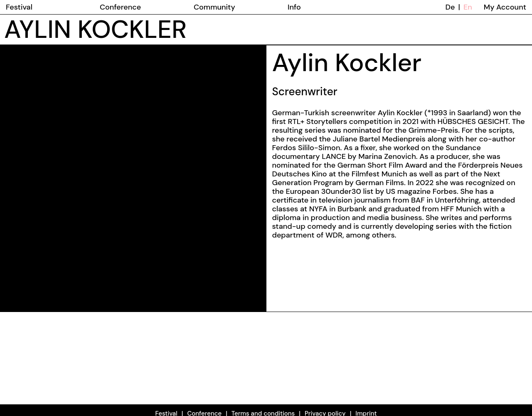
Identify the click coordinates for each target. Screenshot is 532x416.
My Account (505, 7)
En (468, 7)
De (450, 7)
